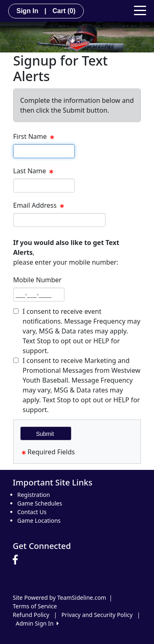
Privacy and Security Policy (97, 615)
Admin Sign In (37, 623)
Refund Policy (31, 615)
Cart (64, 11)
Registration (34, 495)
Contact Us (32, 512)
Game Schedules (40, 503)
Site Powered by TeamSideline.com (59, 598)
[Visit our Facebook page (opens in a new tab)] (17, 560)
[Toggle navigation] (140, 10)
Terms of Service (35, 606)
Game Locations (39, 520)
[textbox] (44, 151)
